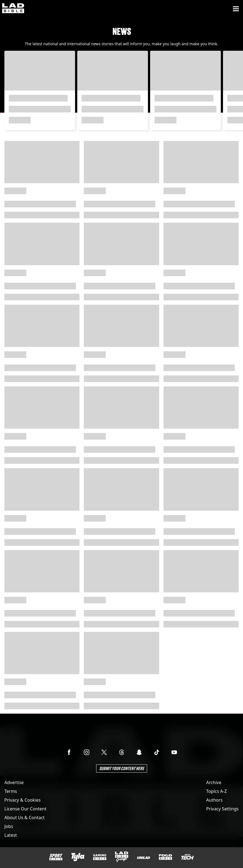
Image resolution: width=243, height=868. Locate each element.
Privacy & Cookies (22, 800)
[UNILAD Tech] (187, 857)
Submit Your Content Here (122, 768)
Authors (215, 800)
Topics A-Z (217, 791)
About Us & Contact (25, 818)
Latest (11, 835)
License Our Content (25, 809)
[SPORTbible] (56, 857)
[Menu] (236, 9)
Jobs (9, 826)
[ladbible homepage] (13, 9)
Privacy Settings (222, 809)
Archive (214, 782)
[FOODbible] (165, 857)
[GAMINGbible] (100, 857)
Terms (11, 791)
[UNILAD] (144, 858)
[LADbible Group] (122, 857)
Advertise (14, 782)
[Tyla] (78, 857)
